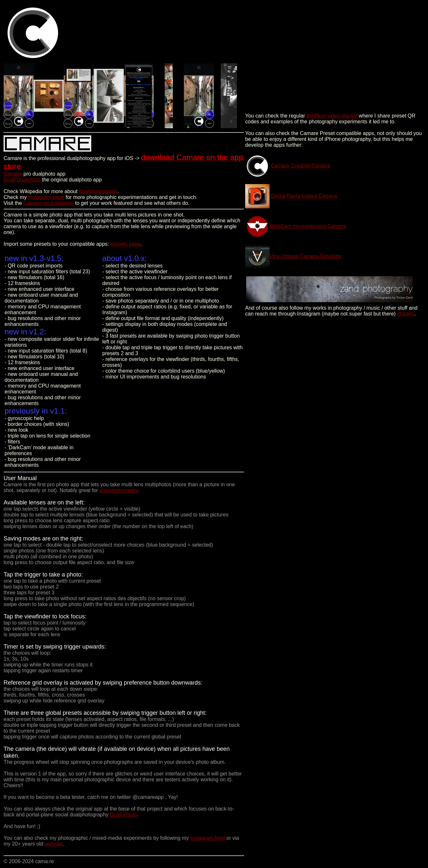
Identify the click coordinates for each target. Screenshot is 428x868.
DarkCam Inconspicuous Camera (308, 226)
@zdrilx (406, 314)
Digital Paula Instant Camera (304, 196)
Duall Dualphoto (22, 180)
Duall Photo (123, 815)
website (54, 844)
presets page (126, 244)
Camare (13, 174)
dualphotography (98, 191)
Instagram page (46, 197)
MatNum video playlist (332, 116)
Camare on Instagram (49, 203)
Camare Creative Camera (300, 166)
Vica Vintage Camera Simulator (306, 256)
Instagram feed (208, 838)
